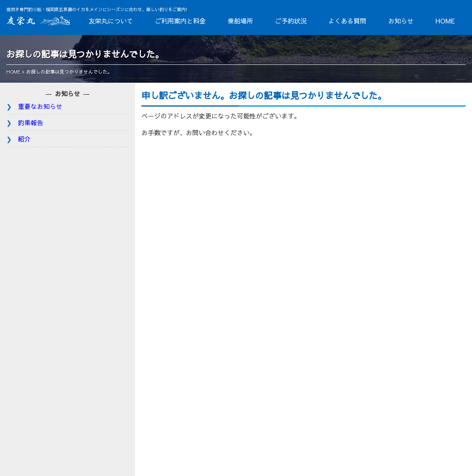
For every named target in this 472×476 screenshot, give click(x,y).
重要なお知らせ (40, 106)
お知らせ (401, 21)
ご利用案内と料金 (180, 21)
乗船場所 (240, 21)
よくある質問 (347, 21)
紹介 (24, 139)
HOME (445, 21)
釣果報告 (31, 122)
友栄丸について (111, 21)
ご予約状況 (291, 21)
